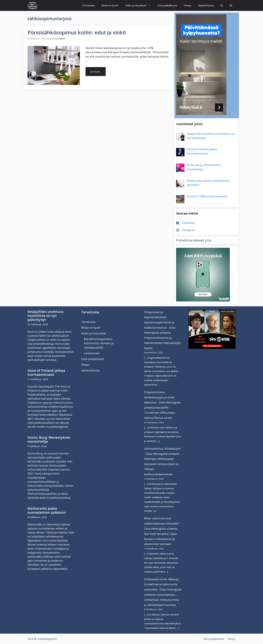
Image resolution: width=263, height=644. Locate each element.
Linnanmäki (92, 353)
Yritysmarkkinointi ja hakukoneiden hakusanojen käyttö (162, 343)
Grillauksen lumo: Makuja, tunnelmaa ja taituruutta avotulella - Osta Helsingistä (163, 584)
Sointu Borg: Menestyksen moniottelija (49, 439)
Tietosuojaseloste (214, 639)
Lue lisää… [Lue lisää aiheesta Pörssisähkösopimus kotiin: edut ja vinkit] (96, 71)
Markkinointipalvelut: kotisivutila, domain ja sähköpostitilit (99, 343)
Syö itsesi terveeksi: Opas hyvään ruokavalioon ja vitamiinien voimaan (161, 539)
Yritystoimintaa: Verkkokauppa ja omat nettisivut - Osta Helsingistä (162, 397)
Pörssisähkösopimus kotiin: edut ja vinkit (77, 32)
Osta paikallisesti (167, 5)
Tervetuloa (88, 5)
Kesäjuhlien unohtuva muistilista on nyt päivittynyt (46, 316)
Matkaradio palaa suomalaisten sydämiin (47, 510)
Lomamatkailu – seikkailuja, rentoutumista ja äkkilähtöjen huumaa (162, 600)
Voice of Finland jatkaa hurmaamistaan (46, 372)
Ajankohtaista (206, 5)
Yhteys (188, 5)
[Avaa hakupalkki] (222, 5)
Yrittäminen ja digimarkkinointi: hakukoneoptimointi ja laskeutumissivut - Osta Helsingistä (160, 322)
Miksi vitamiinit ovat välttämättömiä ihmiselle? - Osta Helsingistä (162, 523)
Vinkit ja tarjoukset (140, 5)
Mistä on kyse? (110, 5)
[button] (231, 5)
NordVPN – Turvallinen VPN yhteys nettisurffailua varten (159, 413)
